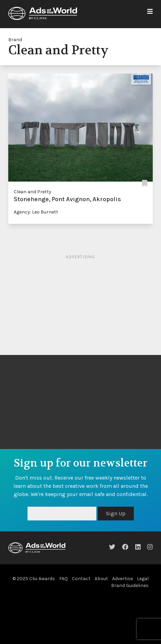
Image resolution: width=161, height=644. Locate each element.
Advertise (122, 579)
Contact (81, 579)
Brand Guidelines (130, 585)
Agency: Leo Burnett (36, 212)
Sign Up (116, 513)
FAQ (63, 579)
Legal (143, 579)
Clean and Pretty (33, 192)
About (101, 579)
